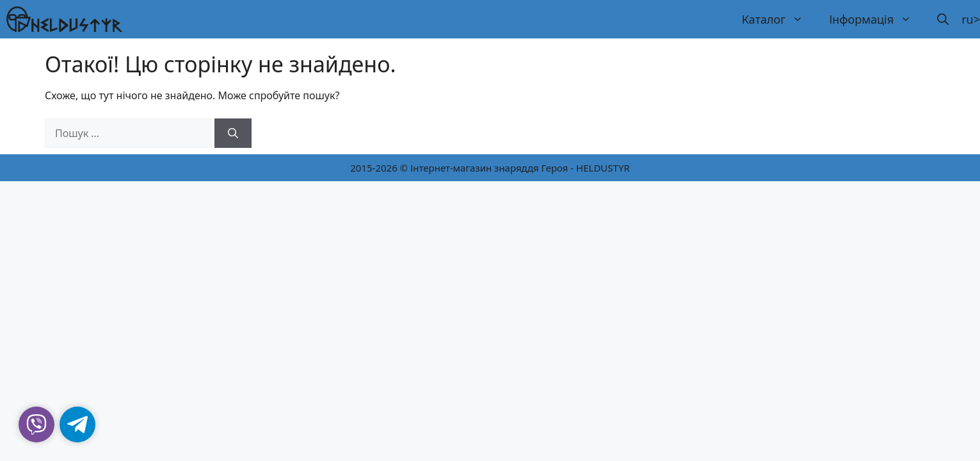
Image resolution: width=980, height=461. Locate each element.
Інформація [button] (877, 19)
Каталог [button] (779, 19)
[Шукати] (233, 133)
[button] (943, 19)
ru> (971, 19)
